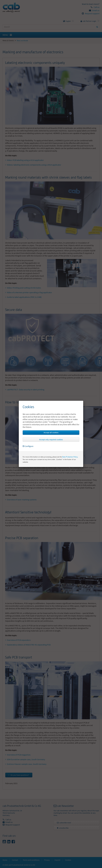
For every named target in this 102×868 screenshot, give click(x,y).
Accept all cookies (51, 433)
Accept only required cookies (51, 440)
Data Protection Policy (70, 457)
